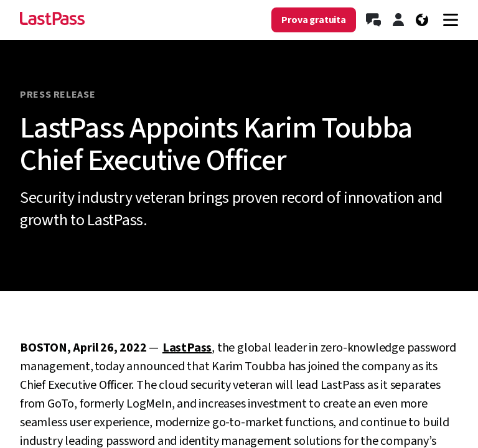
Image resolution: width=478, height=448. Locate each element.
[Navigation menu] (451, 20)
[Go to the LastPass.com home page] (52, 20)
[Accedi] (398, 20)
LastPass (187, 348)
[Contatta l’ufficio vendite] (373, 20)
